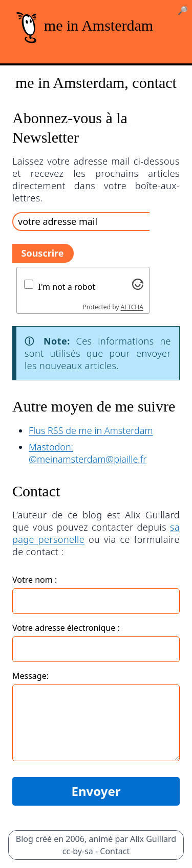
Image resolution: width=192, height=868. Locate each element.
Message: (30, 676)
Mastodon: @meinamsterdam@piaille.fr (88, 453)
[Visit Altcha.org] (138, 284)
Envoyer (96, 791)
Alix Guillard (153, 839)
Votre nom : (35, 580)
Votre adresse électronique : (66, 628)
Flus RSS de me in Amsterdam (91, 430)
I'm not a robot (67, 287)
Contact (115, 851)
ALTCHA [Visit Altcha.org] (132, 307)
